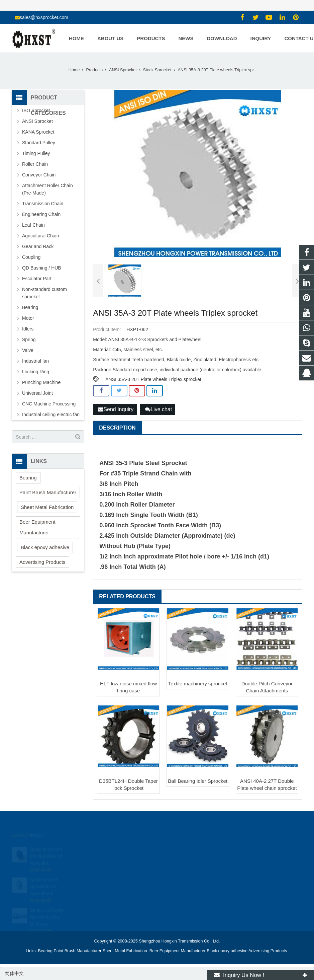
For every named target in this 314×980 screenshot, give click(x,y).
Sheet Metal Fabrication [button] (47, 507)
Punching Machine (41, 382)
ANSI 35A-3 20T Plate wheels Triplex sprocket (153, 379)
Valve (28, 350)
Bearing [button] (28, 478)
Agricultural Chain (41, 236)
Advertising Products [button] (42, 562)
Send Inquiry (116, 409)
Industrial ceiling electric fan (51, 414)
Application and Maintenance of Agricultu (46, 848)
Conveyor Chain (39, 175)
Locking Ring (36, 372)
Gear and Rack (38, 246)
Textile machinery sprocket (198, 684)
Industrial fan (35, 361)
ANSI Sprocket (37, 121)
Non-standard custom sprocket (44, 293)
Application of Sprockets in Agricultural (44, 879)
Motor (28, 318)
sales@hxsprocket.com (44, 17)
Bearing (30, 307)
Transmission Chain (43, 204)
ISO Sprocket (36, 110)
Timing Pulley (36, 153)
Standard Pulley (39, 143)
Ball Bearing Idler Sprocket (198, 781)
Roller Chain (35, 164)
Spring (29, 340)
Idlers (28, 329)
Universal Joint (37, 393)
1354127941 (180, 849)
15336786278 (181, 858)
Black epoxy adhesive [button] (45, 547)
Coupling (31, 257)
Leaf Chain (33, 225)
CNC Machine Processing (49, 404)
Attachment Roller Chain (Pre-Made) (47, 189)
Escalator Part (37, 279)
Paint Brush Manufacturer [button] (48, 492)
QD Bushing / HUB (42, 268)
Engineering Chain (41, 214)
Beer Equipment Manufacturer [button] (37, 527)
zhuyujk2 (176, 878)
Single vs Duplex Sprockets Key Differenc (47, 909)
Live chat (159, 409)
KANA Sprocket (38, 132)
